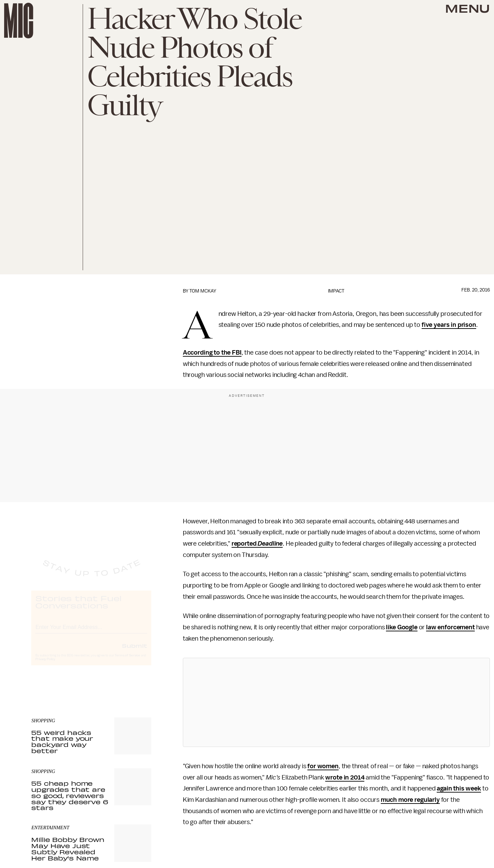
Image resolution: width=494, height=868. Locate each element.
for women (323, 766)
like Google (402, 627)
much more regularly (410, 800)
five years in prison (449, 325)
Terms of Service (127, 662)
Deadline (270, 544)
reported (245, 544)
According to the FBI (212, 353)
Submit (134, 652)
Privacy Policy (45, 665)
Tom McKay (203, 291)
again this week (459, 788)
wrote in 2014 (345, 777)
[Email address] (91, 632)
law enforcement (450, 627)
